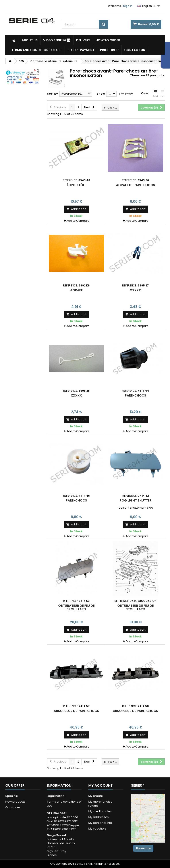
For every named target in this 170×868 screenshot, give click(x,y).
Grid (155, 94)
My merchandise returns (100, 804)
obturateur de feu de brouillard (76, 607)
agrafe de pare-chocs (135, 185)
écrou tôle (76, 185)
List (163, 94)
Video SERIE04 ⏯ (57, 40)
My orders (96, 796)
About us (30, 40)
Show (101, 94)
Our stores (13, 807)
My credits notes (100, 811)
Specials (12, 796)
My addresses (99, 817)
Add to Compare (78, 221)
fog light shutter (136, 500)
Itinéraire (143, 848)
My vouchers (97, 829)
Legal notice (56, 796)
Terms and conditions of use (37, 50)
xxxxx (135, 290)
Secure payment (81, 50)
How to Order (108, 40)
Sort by (52, 94)
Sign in (128, 6)
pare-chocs (135, 395)
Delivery (83, 40)
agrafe (76, 290)
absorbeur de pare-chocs (76, 711)
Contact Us (135, 50)
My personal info (100, 823)
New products (15, 802)
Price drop (109, 50)
